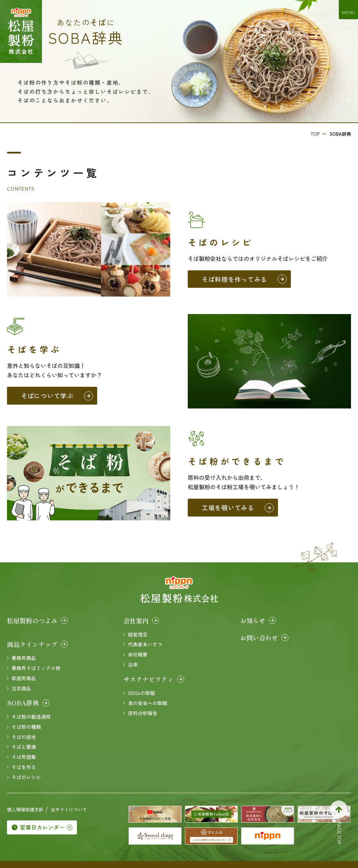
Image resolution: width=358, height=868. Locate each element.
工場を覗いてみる (238, 507)
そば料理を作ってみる (244, 279)
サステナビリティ (154, 679)
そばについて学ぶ (57, 396)
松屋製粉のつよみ (37, 620)
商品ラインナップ (37, 644)
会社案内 (141, 620)
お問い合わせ (264, 638)
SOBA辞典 (28, 703)
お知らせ (258, 620)
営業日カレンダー (42, 827)
